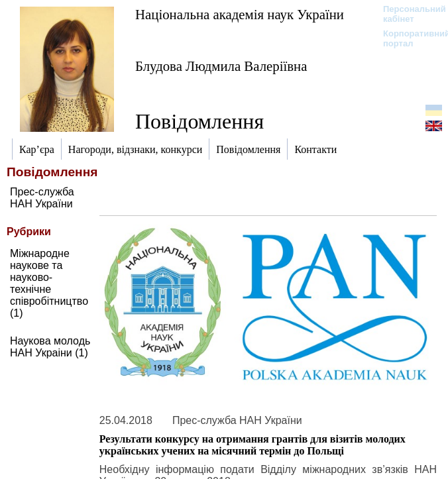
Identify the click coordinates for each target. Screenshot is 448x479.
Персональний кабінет (408, 14)
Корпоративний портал (408, 38)
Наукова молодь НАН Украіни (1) (50, 347)
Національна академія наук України (240, 14)
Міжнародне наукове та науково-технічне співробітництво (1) (49, 283)
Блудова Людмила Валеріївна (221, 66)
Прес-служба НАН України (42, 198)
